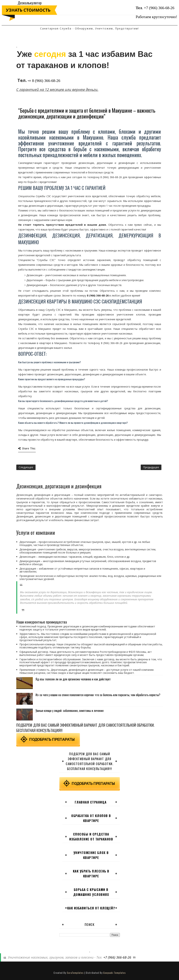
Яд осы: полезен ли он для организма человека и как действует (73, 679)
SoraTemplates (75, 973)
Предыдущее (151, 467)
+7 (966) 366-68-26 (159, 8)
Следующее (26, 467)
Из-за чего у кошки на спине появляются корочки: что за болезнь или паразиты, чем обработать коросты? (98, 695)
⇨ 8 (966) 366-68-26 (44, 81)
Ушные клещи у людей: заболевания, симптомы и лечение (70, 711)
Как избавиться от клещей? (91, 908)
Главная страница (91, 802)
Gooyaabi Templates (114, 973)
